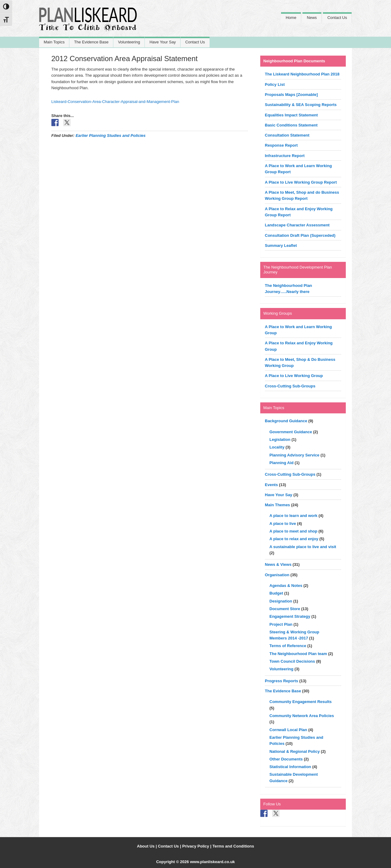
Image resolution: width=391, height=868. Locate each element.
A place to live (283, 524)
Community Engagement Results (301, 702)
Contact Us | (170, 846)
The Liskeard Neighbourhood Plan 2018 (302, 74)
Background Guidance (286, 421)
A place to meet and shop (293, 531)
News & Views (278, 564)
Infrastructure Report (285, 156)
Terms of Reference (288, 646)
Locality (277, 447)
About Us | (147, 846)
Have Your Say (279, 495)
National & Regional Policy (295, 751)
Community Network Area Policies (302, 716)
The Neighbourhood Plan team (298, 654)
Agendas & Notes (286, 586)
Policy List (275, 84)
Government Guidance (291, 432)
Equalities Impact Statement (291, 115)
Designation (281, 601)
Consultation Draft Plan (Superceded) (300, 235)
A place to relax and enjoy (294, 539)
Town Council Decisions (292, 661)
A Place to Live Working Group (294, 376)
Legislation (280, 439)
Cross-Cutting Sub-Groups (290, 386)
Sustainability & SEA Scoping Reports (301, 105)
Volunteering (281, 669)
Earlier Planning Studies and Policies (110, 136)
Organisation (277, 575)
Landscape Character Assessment (297, 225)
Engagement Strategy (290, 616)
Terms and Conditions (233, 846)
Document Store (285, 609)
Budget (276, 593)
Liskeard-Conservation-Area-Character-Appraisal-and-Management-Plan (115, 102)
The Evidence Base (283, 691)
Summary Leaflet (281, 245)
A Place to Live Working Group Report (301, 182)
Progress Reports (281, 681)
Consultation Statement (287, 135)
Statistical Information (290, 767)
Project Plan (281, 624)
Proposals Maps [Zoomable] (291, 95)
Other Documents (286, 759)
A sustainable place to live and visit (303, 547)
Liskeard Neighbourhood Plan (88, 22)
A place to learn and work (293, 516)
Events (271, 485)
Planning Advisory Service (294, 455)
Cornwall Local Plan (288, 730)
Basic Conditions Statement (291, 125)
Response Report (281, 145)
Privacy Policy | (197, 846)
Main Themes (277, 505)
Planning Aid (281, 463)
